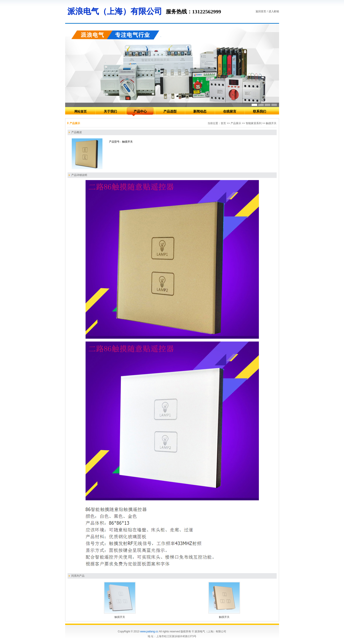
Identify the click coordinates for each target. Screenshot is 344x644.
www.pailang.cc (149, 631)
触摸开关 (120, 617)
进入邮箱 (274, 11)
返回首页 (261, 11)
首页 (223, 123)
